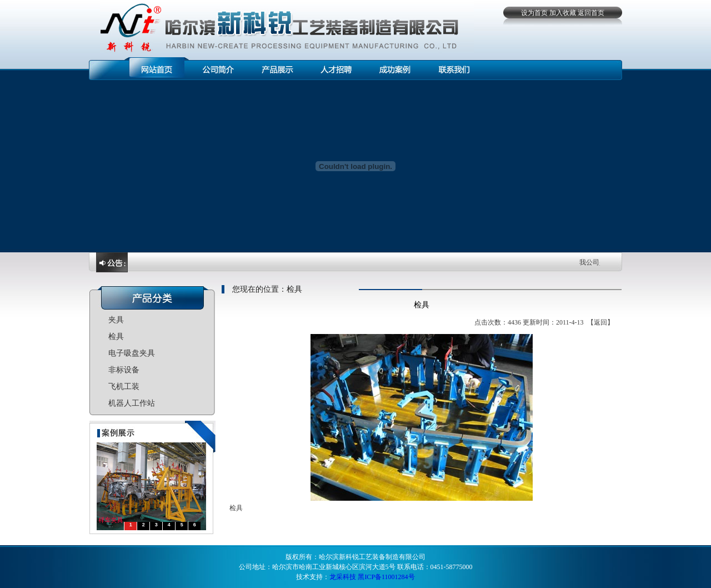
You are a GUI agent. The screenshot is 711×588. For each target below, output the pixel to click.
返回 (600, 322)
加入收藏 (563, 13)
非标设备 (124, 370)
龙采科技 (343, 577)
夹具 (116, 320)
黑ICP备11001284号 (386, 577)
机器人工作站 (132, 403)
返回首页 (591, 13)
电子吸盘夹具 (132, 353)
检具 (116, 337)
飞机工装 (124, 387)
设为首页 (534, 13)
